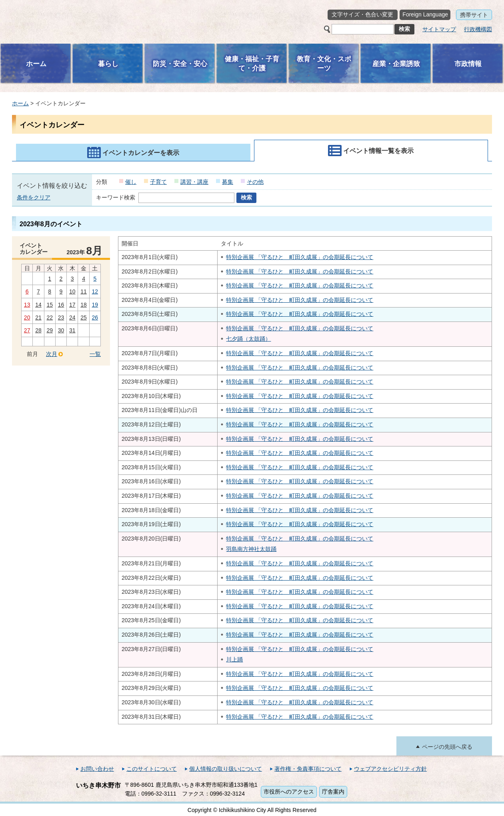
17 (72, 305)
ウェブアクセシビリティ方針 (390, 769)
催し (131, 182)
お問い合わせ (97, 769)
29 (50, 330)
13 (27, 305)
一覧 (95, 354)
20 (27, 318)
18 (84, 305)
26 (95, 318)
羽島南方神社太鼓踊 (251, 549)
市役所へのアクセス (289, 792)
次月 (52, 354)
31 (72, 330)
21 (38, 318)
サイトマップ (439, 29)
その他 (255, 182)
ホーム (20, 103)
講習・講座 (194, 182)
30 (61, 330)
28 (38, 330)
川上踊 (234, 659)
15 (50, 305)
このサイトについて (152, 769)
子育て (158, 182)
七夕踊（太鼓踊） (248, 339)
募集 (228, 182)
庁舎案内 (333, 792)
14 (38, 305)
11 (84, 291)
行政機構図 (478, 29)
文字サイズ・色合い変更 (362, 14)
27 (27, 330)
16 (61, 305)
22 (50, 318)
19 (95, 305)
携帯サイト (474, 15)
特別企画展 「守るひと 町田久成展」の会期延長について (300, 257)
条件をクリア (34, 197)
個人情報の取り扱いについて (226, 769)
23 (61, 318)
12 (95, 291)
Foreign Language (425, 14)
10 (72, 291)
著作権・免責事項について (308, 769)
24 (72, 318)
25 (84, 318)
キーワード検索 (116, 197)
